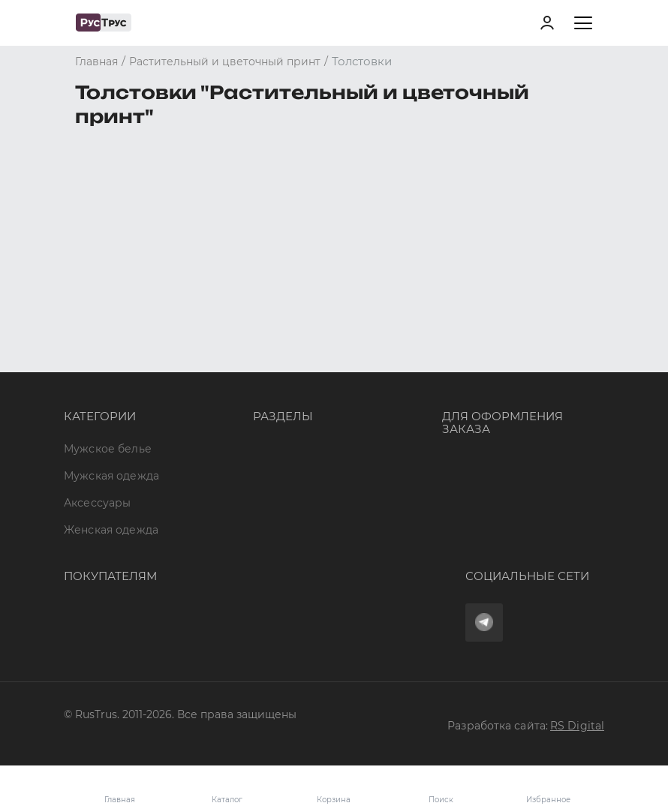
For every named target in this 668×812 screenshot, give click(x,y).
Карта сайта (287, 450)
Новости (277, 396)
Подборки (282, 342)
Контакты (279, 369)
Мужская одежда (111, 288)
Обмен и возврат (112, 584)
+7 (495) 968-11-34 (490, 301)
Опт (263, 260)
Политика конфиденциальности (155, 611)
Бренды (275, 288)
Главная (120, 800)
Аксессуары (97, 315)
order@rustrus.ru (488, 328)
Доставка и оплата (116, 557)
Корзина (334, 789)
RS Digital (577, 726)
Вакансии (280, 423)
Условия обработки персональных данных (183, 638)
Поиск (441, 800)
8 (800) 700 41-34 (488, 274)
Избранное (548, 789)
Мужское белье (108, 260)
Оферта (86, 529)
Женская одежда (111, 342)
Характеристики (299, 315)
